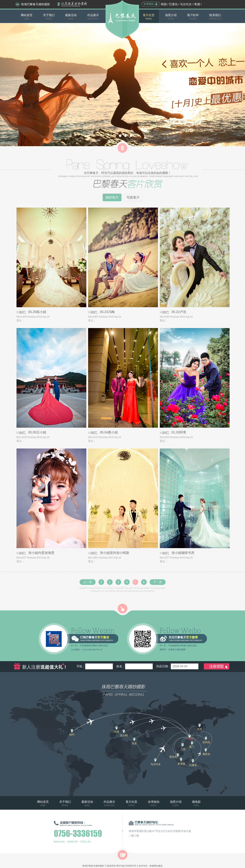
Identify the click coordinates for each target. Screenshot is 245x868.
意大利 (124, 735)
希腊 (197, 4)
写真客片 (133, 197)
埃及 (134, 743)
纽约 (72, 735)
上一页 (88, 582)
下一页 (158, 582)
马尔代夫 (186, 4)
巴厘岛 (173, 4)
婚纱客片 (112, 197)
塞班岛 (206, 754)
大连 (199, 729)
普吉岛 (173, 757)
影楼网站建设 (156, 866)
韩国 (164, 4)
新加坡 (182, 764)
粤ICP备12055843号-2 (127, 866)
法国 (117, 732)
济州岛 (206, 742)
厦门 (192, 747)
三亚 (183, 749)
